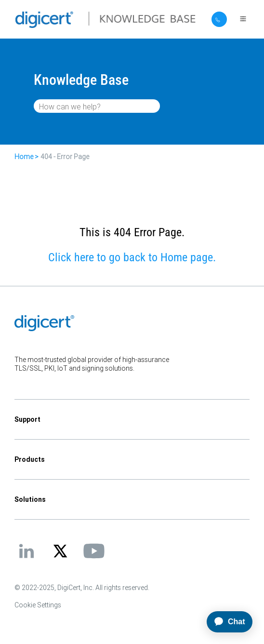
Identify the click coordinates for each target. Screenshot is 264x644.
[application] (132, 622)
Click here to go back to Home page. (132, 257)
